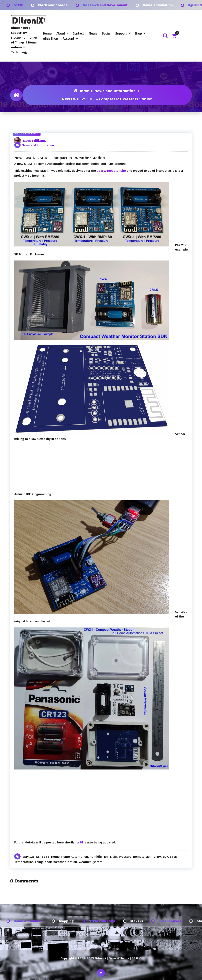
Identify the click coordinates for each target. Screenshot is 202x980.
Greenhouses (170, 921)
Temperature (24, 862)
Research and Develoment (105, 5)
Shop (138, 33)
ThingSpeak (43, 862)
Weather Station (65, 862)
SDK (165, 857)
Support (121, 33)
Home (47, 33)
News (93, 33)
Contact (78, 33)
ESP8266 (43, 857)
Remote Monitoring (147, 857)
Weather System (91, 862)
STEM (18, 5)
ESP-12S (29, 857)
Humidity (96, 857)
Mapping (66, 921)
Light (114, 857)
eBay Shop (50, 39)
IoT (106, 857)
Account (68, 39)
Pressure (125, 857)
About (61, 33)
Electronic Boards (53, 5)
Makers (137, 921)
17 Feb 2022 (27, 133)
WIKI (80, 842)
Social (106, 33)
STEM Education (102, 921)
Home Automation (158, 5)
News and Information (115, 91)
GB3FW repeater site (111, 171)
